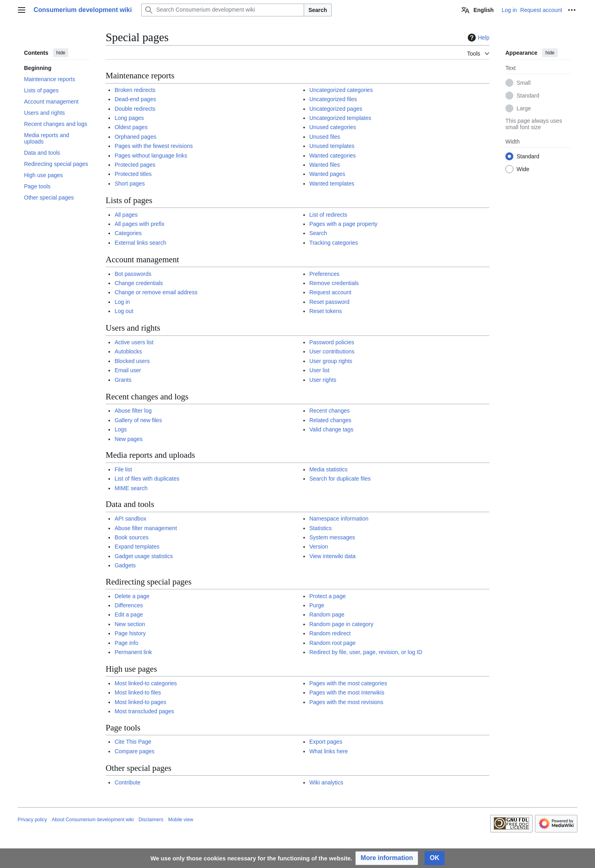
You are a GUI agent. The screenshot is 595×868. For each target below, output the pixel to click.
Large (524, 108)
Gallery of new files (138, 420)
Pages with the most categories (348, 683)
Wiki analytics (326, 782)
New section (130, 624)
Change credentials (139, 283)
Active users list (134, 342)
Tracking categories (334, 243)
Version (319, 547)
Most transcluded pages (144, 711)
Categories (128, 233)
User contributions (332, 351)
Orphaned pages (135, 137)
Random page (327, 615)
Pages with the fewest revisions (153, 146)
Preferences (324, 274)
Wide (523, 169)
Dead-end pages (135, 99)
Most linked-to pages (140, 702)
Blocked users (132, 361)
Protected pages (135, 165)
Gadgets (125, 565)
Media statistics (329, 469)
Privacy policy (32, 820)
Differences (129, 605)
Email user (128, 370)
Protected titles (133, 174)
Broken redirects (135, 90)
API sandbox (130, 519)
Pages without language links (151, 156)
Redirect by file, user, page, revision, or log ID (366, 652)
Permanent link (133, 652)
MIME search (131, 488)
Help (478, 38)
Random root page (333, 643)
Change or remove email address (156, 292)
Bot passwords (133, 274)
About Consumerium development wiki (93, 820)
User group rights (331, 361)
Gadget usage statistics (144, 556)
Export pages (326, 742)
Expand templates (137, 547)
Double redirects (135, 109)
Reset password (329, 302)
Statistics (321, 528)
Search (318, 10)
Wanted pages (327, 174)
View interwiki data (333, 556)
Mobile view (181, 820)
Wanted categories (333, 156)
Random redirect (330, 633)
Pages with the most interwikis (347, 692)
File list (123, 469)
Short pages (130, 184)
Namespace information (339, 519)
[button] (387, 858)
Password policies (332, 342)
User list (320, 370)
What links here (329, 751)
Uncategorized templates (340, 118)
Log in (122, 302)
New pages (128, 439)
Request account (330, 292)
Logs (120, 429)
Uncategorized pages (336, 109)
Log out (124, 311)
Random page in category (341, 624)
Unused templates (332, 146)
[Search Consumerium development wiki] (222, 10)
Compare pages (134, 751)
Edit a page (129, 615)
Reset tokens (326, 311)
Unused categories (333, 127)
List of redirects (328, 215)
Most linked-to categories (146, 683)
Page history (130, 633)
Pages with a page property (343, 224)
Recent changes (330, 411)
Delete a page (132, 596)
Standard (528, 96)
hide (61, 53)
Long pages (129, 118)
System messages (332, 537)
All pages (126, 215)
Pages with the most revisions (346, 702)
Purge (317, 605)
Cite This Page (133, 742)
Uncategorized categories (341, 90)
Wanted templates (332, 184)
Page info (126, 643)
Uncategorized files (333, 99)
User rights (323, 380)
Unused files (325, 137)
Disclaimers (151, 820)
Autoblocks (128, 351)
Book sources (131, 537)
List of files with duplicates (147, 479)
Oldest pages (131, 127)
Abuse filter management (146, 528)
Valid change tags (331, 429)
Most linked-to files (138, 692)
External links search (140, 243)
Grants (123, 380)
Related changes (330, 420)
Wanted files (325, 165)
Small (524, 83)
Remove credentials (334, 283)
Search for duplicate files (340, 479)
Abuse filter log (133, 411)
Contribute (127, 782)
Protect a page (328, 596)
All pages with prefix (139, 224)
